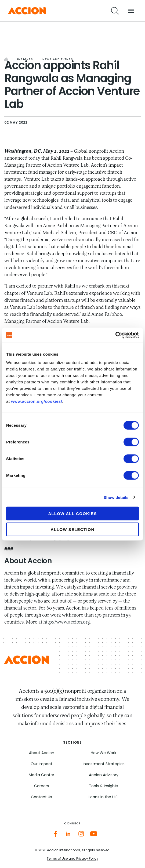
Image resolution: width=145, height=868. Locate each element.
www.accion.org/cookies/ (37, 401)
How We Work (104, 753)
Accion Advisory (104, 775)
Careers (41, 786)
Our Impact (41, 764)
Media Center (41, 775)
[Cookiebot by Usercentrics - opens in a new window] (115, 335)
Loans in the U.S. (104, 797)
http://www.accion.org (66, 622)
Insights (25, 60)
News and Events (58, 60)
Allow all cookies (72, 514)
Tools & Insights (104, 786)
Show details (116, 497)
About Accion (42, 753)
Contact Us (41, 797)
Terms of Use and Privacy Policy (73, 859)
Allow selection (73, 529)
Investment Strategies (104, 764)
